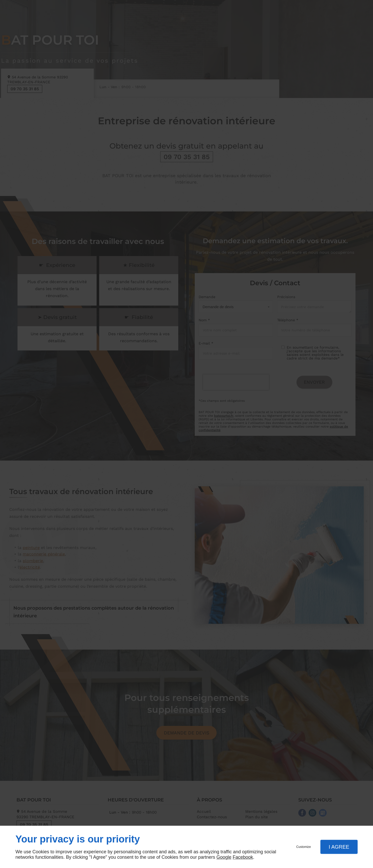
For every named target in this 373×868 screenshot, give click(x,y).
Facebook (243, 857)
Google (224, 857)
